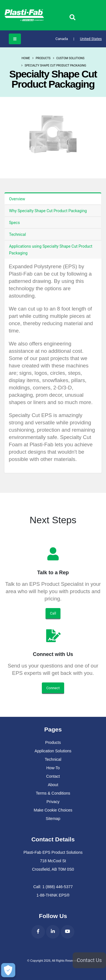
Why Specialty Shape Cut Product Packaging (48, 211)
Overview (17, 199)
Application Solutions (53, 751)
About (53, 785)
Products (43, 58)
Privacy (53, 802)
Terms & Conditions (53, 793)
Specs (14, 223)
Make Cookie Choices (53, 810)
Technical (18, 234)
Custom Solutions (70, 58)
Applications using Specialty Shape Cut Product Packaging (51, 250)
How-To (53, 768)
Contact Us (89, 960)
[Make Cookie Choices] (8, 970)
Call (53, 613)
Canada (65, 39)
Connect (53, 688)
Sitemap (53, 819)
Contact (53, 776)
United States (91, 39)
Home (26, 58)
